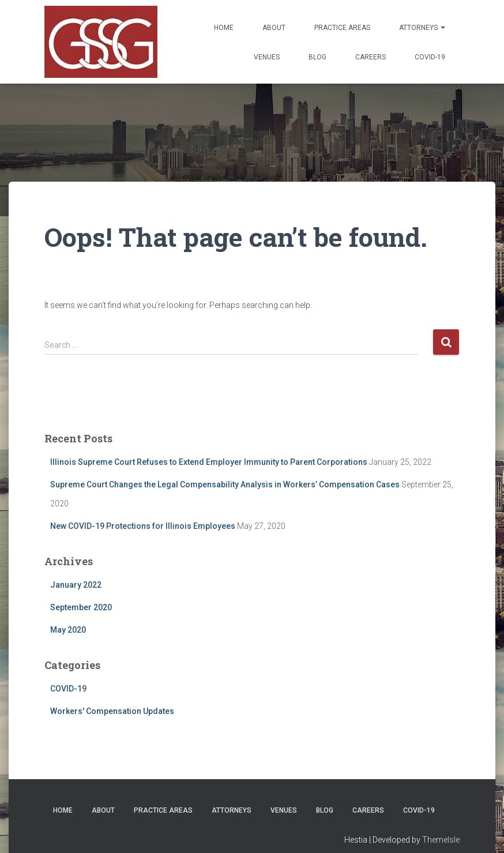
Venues (267, 57)
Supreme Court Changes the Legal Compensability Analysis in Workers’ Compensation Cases (225, 484)
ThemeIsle (441, 840)
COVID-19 (430, 57)
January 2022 (76, 585)
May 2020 (68, 630)
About (274, 28)
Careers (371, 57)
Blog (317, 57)
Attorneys (422, 28)
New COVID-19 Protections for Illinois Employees (143, 526)
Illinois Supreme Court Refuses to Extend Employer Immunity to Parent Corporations (209, 462)
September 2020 (81, 607)
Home (224, 28)
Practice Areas (342, 28)
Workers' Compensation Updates (112, 711)
